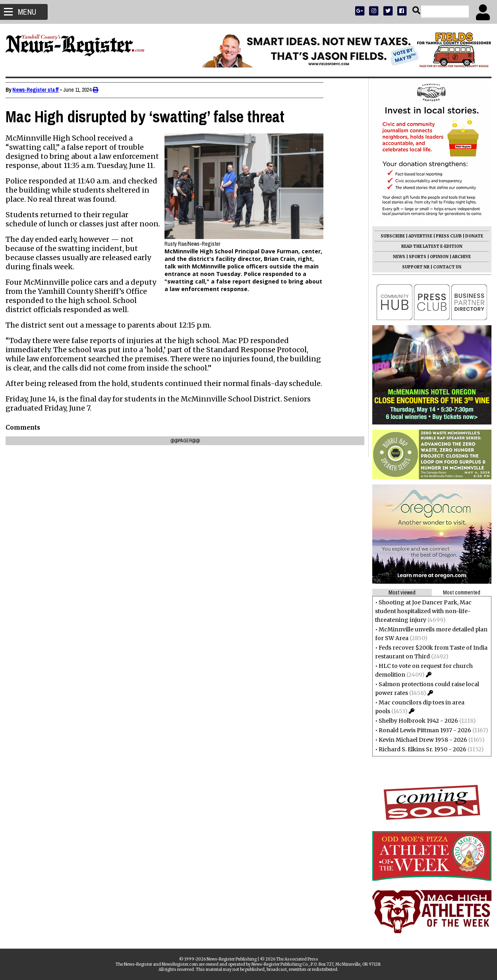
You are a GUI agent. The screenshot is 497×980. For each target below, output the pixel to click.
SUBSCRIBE (390, 236)
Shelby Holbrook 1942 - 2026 (416, 721)
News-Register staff (38, 90)
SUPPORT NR (413, 267)
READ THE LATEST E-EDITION (429, 246)
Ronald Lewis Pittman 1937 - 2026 (423, 730)
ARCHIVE (459, 257)
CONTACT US (445, 267)
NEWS (397, 257)
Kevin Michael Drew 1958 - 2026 (421, 740)
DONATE (472, 236)
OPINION (437, 257)
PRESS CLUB (446, 236)
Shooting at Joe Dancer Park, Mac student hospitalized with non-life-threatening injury (421, 611)
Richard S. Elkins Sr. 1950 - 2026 (420, 749)
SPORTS (415, 257)
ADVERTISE (418, 236)
